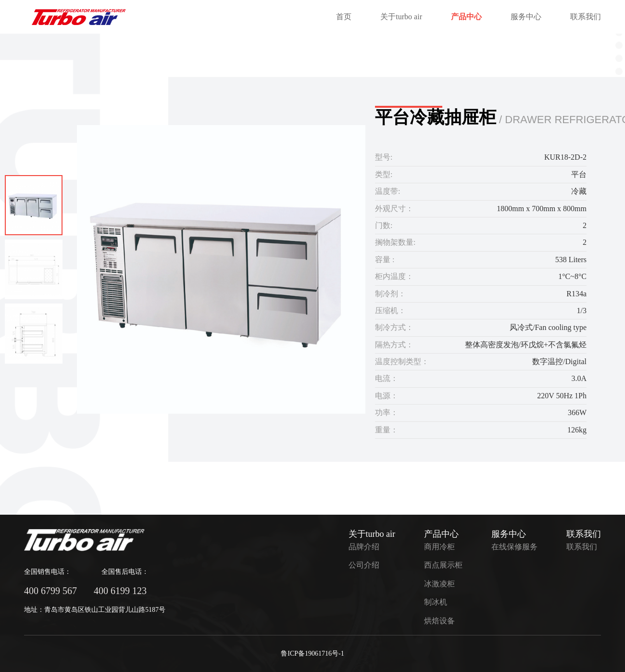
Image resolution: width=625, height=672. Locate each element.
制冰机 (436, 602)
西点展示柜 (443, 565)
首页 (344, 17)
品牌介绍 (364, 547)
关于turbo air (401, 17)
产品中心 (466, 17)
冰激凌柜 (439, 584)
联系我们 (586, 17)
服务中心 (526, 17)
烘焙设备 (439, 621)
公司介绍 (364, 565)
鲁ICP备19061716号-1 (312, 653)
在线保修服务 (514, 547)
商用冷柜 (439, 547)
